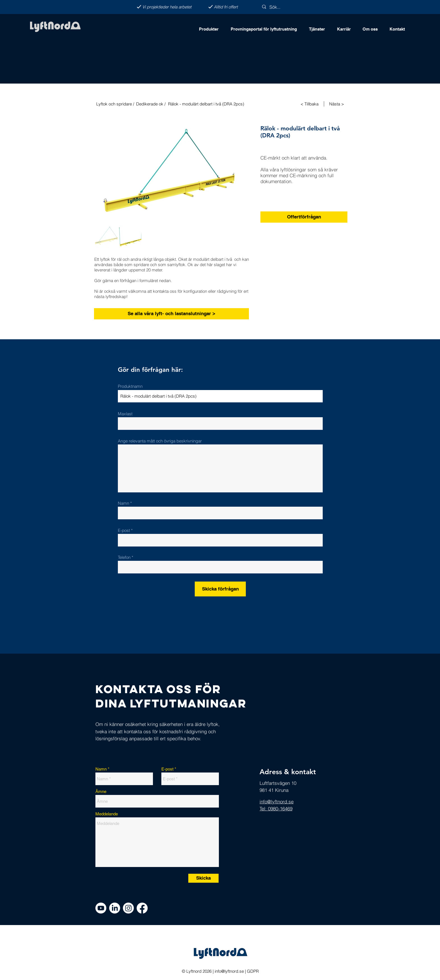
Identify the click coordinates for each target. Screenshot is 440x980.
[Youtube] (101, 908)
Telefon (124, 557)
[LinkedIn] (115, 908)
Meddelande (107, 814)
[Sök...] (284, 7)
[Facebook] (142, 908)
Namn (124, 503)
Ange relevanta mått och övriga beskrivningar (160, 441)
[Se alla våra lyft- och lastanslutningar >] (171, 314)
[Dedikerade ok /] (151, 104)
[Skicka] (203, 878)
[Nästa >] (337, 104)
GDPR (253, 971)
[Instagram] (128, 908)
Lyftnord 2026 (198, 971)
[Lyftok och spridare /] (115, 104)
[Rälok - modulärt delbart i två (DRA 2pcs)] (219, 104)
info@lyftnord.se (229, 971)
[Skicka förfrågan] (220, 589)
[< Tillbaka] (310, 104)
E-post (124, 530)
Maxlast (125, 414)
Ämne (101, 791)
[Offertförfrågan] (304, 217)
